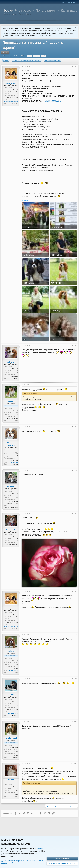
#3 (76, 385)
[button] (33, 11)
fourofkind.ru (14, 462)
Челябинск (14, 377)
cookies (39, 849)
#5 (76, 470)
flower (29, 56)
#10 (75, 722)
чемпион (36, 56)
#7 (76, 592)
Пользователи (46, 10)
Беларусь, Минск (12, 418)
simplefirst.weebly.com (11, 102)
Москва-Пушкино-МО (11, 545)
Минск (16, 668)
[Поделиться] (73, 67)
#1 (76, 67)
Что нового (23, 10)
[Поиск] (5, 52)
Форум (8, 10)
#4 (76, 427)
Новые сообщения (10, 14)
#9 (76, 679)
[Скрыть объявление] (75, 28)
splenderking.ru (13, 670)
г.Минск (16, 794)
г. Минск (15, 755)
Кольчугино (14, 460)
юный (43, 56)
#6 (76, 514)
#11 (75, 764)
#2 (76, 346)
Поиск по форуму (25, 14)
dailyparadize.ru (13, 714)
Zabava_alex (8, 56)
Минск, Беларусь (12, 98)
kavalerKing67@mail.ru (52, 101)
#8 (76, 635)
